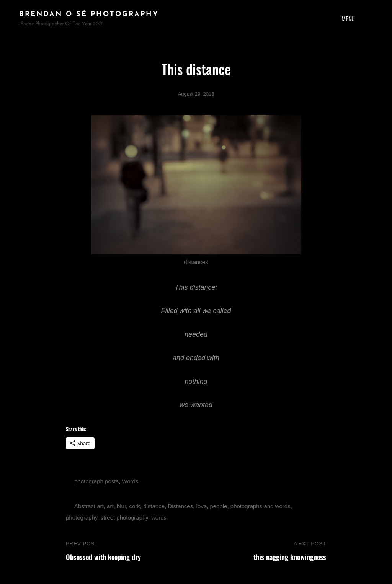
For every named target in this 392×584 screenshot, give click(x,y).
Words (130, 481)
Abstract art (89, 506)
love (202, 506)
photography (82, 518)
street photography (124, 518)
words (159, 518)
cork (134, 506)
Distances (180, 506)
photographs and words (261, 506)
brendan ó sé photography (89, 14)
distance (154, 506)
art (110, 506)
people (218, 506)
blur (121, 506)
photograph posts (96, 481)
